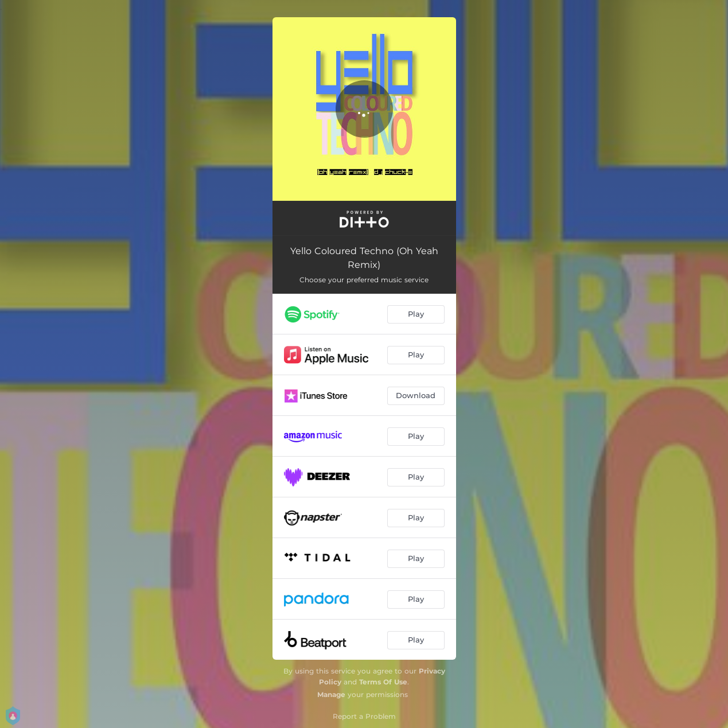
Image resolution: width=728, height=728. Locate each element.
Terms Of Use (383, 682)
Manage (331, 694)
